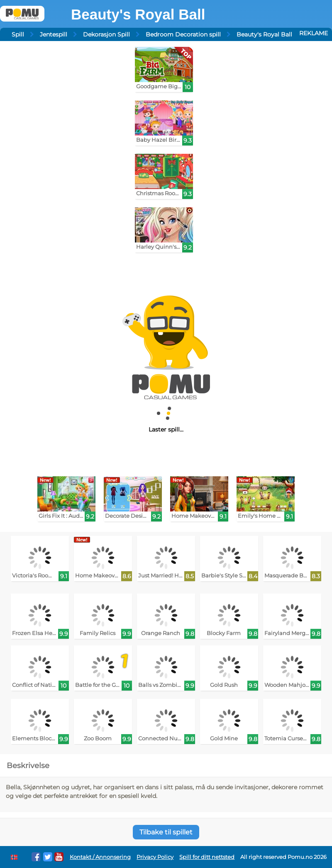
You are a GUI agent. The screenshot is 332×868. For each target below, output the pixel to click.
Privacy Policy (155, 857)
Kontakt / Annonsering (100, 857)
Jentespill (54, 34)
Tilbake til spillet (166, 832)
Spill (18, 34)
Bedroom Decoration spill (183, 34)
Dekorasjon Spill (106, 34)
